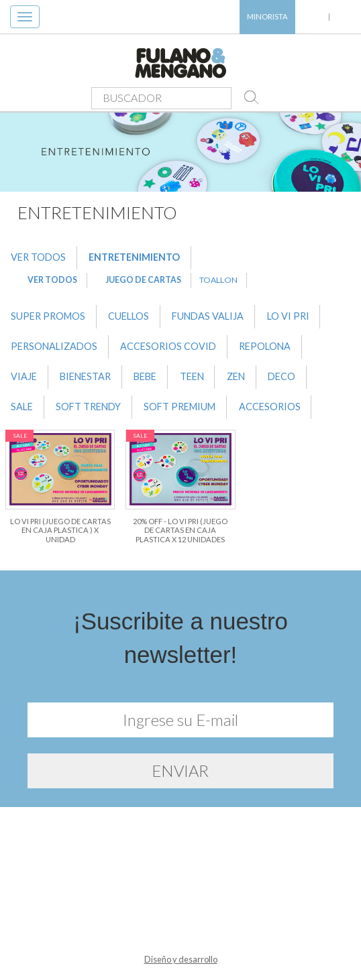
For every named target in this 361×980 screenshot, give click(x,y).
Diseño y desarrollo (181, 959)
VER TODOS (38, 257)
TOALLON (218, 280)
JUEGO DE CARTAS (143, 280)
